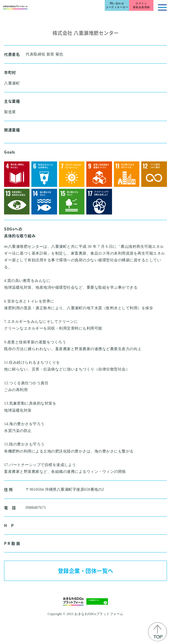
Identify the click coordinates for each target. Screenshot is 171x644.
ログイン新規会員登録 (141, 5)
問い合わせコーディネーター (117, 5)
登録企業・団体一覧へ (86, 571)
